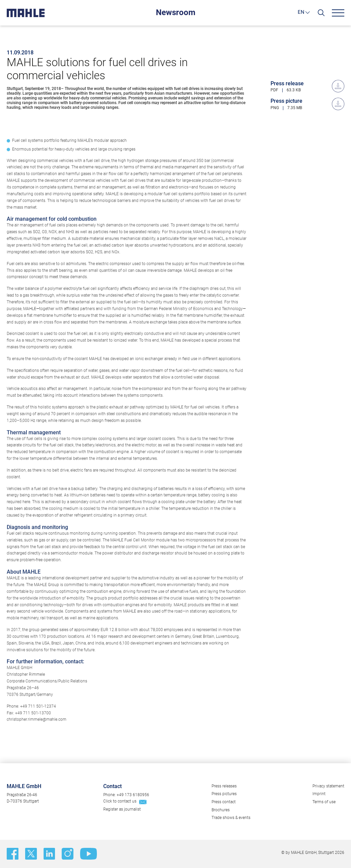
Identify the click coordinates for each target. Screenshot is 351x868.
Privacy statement (328, 786)
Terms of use (324, 802)
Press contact (224, 802)
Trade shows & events (231, 818)
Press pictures (224, 794)
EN (301, 12)
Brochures (221, 810)
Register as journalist (122, 809)
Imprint (319, 794)
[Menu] (338, 13)
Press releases (224, 786)
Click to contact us (120, 801)
